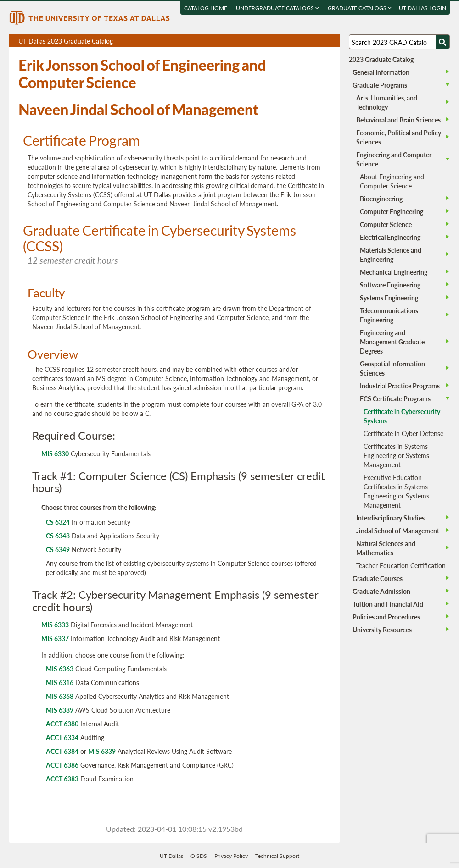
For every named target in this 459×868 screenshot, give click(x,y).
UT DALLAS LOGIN (423, 8)
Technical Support (277, 856)
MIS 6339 (102, 751)
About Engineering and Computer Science (392, 181)
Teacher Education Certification (401, 565)
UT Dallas (171, 856)
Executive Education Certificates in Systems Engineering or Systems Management (396, 491)
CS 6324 (58, 522)
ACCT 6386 (62, 765)
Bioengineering (381, 199)
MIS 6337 (55, 638)
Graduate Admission (381, 591)
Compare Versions (331, 41)
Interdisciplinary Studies (390, 518)
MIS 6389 (60, 710)
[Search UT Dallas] (399, 42)
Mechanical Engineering (394, 272)
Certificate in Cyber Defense (403, 433)
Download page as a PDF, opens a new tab (299, 41)
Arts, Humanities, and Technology (387, 102)
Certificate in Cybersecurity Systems (402, 416)
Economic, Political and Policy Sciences (399, 137)
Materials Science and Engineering (391, 254)
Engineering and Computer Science (394, 159)
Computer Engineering (392, 211)
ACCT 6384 (62, 751)
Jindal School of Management (398, 531)
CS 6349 (58, 549)
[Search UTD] (442, 42)
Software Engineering (390, 285)
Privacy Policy (231, 856)
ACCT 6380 (62, 724)
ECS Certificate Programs (395, 398)
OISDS (199, 856)
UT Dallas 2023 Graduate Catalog (179, 42)
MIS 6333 (55, 625)
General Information (381, 72)
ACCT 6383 (62, 779)
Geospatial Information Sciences (392, 368)
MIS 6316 (60, 682)
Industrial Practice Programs (400, 386)
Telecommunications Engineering (389, 315)
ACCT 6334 (62, 737)
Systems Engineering (389, 298)
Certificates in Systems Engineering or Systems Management (396, 455)
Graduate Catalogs (360, 8)
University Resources (382, 630)
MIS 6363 (60, 669)
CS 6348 (58, 536)
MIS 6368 (60, 696)
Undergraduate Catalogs (277, 8)
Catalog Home (206, 8)
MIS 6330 (55, 453)
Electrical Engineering (390, 237)
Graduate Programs (380, 85)
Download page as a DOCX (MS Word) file (310, 41)
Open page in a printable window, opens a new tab (321, 41)
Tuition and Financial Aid (388, 604)
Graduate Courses (378, 578)
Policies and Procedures (386, 617)
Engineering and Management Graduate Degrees (392, 342)
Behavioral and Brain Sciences (398, 120)
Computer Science (386, 224)
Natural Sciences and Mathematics (386, 548)
